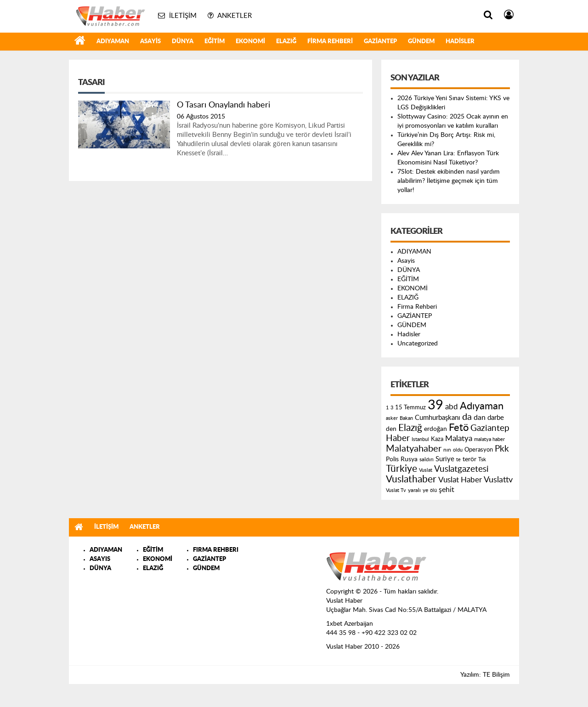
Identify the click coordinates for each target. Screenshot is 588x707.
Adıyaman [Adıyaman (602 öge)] (482, 406)
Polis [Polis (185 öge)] (392, 459)
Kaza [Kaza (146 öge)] (437, 439)
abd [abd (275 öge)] (452, 407)
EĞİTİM (215, 42)
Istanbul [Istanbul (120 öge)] (420, 439)
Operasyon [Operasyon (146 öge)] (479, 450)
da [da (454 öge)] (467, 417)
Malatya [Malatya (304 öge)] (459, 438)
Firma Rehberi (330, 42)
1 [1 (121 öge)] (387, 408)
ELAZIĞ (286, 42)
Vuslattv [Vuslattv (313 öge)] (498, 480)
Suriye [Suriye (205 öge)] (445, 459)
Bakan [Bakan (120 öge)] (406, 418)
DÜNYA (183, 42)
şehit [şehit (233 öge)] (447, 490)
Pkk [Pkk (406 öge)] (502, 449)
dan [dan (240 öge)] (480, 418)
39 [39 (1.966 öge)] (435, 405)
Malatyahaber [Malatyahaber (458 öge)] (414, 449)
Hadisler (460, 42)
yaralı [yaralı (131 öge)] (414, 490)
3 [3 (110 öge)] (392, 408)
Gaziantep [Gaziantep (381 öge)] (490, 428)
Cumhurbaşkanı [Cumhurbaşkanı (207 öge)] (438, 418)
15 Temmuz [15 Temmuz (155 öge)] (410, 408)
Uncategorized (418, 344)
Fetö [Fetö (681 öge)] (459, 428)
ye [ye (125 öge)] (425, 490)
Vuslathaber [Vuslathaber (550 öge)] (411, 479)
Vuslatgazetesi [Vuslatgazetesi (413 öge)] (461, 469)
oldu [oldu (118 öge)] (458, 450)
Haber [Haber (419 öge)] (398, 438)
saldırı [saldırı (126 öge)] (427, 460)
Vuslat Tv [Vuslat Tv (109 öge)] (396, 490)
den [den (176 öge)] (391, 429)
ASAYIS (100, 559)
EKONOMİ (250, 42)
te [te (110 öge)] (458, 460)
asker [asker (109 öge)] (392, 418)
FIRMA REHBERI (216, 550)
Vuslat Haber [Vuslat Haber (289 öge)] (460, 480)
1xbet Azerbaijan (350, 624)
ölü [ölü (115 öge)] (433, 490)
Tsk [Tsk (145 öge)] (482, 459)
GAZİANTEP (380, 42)
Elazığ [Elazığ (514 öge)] (410, 428)
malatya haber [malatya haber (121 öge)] (489, 439)
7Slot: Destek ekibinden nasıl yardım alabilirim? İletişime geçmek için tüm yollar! (449, 181)
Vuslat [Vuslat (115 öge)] (426, 470)
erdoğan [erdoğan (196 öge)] (435, 429)
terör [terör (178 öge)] (469, 459)
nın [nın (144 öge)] (447, 450)
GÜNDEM (421, 42)
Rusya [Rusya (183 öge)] (409, 459)
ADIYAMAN (113, 42)
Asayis (150, 42)
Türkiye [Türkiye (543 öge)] (401, 469)
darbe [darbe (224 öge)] (496, 418)
